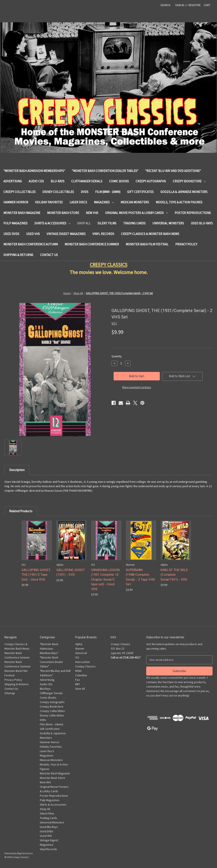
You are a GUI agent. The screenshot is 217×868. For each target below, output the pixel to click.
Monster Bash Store (63, 213)
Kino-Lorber (83, 662)
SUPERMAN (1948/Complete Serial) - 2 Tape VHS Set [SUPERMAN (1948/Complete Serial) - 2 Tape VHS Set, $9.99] (140, 577)
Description (17, 470)
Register (194, 5)
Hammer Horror (16, 202)
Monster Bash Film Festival (147, 244)
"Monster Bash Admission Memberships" (34, 171)
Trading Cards (134, 223)
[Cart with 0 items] (207, 5)
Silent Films (107, 223)
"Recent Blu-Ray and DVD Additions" (173, 171)
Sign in (179, 5)
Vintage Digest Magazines (66, 234)
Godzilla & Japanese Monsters (184, 192)
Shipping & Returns (18, 255)
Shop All (84, 223)
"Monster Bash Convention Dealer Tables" (105, 171)
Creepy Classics (85, 666)
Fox (77, 680)
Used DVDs (11, 234)
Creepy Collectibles (19, 192)
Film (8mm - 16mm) (108, 192)
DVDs (85, 192)
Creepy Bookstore (189, 181)
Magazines (104, 202)
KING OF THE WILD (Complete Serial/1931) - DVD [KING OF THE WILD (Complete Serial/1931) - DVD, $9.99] (174, 575)
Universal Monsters (168, 223)
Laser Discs (78, 202)
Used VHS (33, 234)
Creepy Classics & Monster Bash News (150, 234)
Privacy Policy (186, 244)
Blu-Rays (58, 181)
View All (80, 689)
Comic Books (119, 181)
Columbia (81, 675)
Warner (80, 649)
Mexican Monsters (135, 202)
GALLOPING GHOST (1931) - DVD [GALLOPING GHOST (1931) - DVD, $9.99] (71, 572)
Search (165, 5)
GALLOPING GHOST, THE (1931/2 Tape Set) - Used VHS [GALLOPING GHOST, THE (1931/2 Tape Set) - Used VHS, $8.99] (36, 575)
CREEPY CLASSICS (109, 265)
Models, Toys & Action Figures (179, 202)
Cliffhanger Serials (87, 181)
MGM (78, 671)
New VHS (92, 213)
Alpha (79, 644)
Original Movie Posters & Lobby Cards (136, 213)
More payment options (137, 387)
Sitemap (10, 693)
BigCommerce (25, 853)
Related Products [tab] (21, 511)
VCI (77, 657)
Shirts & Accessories (52, 223)
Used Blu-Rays (202, 223)
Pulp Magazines (15, 223)
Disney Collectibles (58, 192)
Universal (81, 653)
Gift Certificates (140, 192)
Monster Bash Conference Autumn (31, 244)
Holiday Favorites (49, 202)
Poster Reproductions (193, 213)
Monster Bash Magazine (22, 213)
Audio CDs (36, 181)
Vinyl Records (103, 234)
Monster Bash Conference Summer (92, 244)
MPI (77, 684)
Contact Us (49, 255)
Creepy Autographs (151, 181)
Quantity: (117, 356)
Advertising (13, 181)
